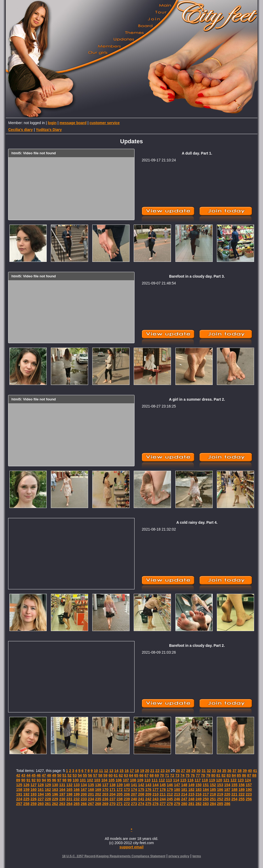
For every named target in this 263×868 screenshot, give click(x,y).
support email (132, 847)
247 (184, 799)
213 (177, 794)
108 (133, 780)
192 (26, 794)
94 (44, 780)
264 (69, 804)
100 (76, 780)
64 (131, 775)
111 (155, 780)
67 (147, 775)
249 (198, 799)
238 (120, 799)
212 (170, 794)
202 (98, 794)
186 (220, 790)
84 (234, 775)
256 (249, 799)
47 (44, 775)
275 (148, 804)
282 (198, 804)
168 (91, 790)
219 (220, 794)
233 (84, 799)
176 (148, 790)
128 (41, 785)
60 (111, 775)
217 (206, 794)
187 (227, 790)
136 (98, 785)
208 (141, 794)
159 (26, 790)
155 (234, 785)
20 (147, 771)
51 (65, 775)
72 (172, 775)
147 (177, 785)
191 (19, 794)
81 (218, 775)
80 (213, 775)
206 (127, 794)
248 (191, 799)
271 (120, 804)
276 (155, 804)
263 (62, 804)
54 (80, 775)
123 (241, 780)
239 (127, 799)
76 (193, 775)
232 (76, 799)
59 (105, 775)
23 (163, 771)
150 (198, 785)
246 (177, 799)
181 (184, 790)
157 (249, 785)
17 (132, 771)
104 (104, 780)
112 (162, 780)
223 (249, 794)
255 (242, 799)
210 (155, 794)
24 (168, 771)
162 (48, 790)
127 (33, 785)
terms (197, 856)
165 (69, 790)
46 (39, 775)
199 (76, 794)
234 (91, 799)
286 (227, 804)
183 (198, 790)
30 (198, 771)
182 (191, 790)
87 (249, 775)
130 (55, 785)
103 (97, 780)
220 (227, 794)
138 (112, 785)
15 (122, 771)
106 (119, 780)
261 (48, 804)
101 (83, 780)
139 (120, 785)
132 (69, 785)
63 (126, 775)
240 (134, 799)
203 (105, 794)
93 (39, 780)
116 (190, 780)
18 (137, 771)
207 (134, 794)
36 (229, 771)
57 (95, 775)
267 (91, 804)
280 (184, 804)
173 (127, 790)
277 (163, 804)
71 (167, 775)
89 (18, 780)
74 (183, 775)
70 (162, 775)
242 (148, 799)
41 (255, 771)
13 (111, 771)
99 (69, 780)
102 (90, 780)
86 (244, 775)
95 (49, 780)
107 (126, 780)
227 (41, 799)
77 (198, 775)
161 (41, 790)
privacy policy (179, 856)
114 (176, 780)
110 (147, 780)
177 (155, 790)
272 (127, 804)
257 (19, 804)
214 (184, 794)
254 (234, 799)
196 (55, 794)
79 (208, 775)
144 (155, 785)
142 (141, 785)
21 (152, 771)
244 (163, 799)
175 (141, 790)
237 (112, 799)
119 (212, 780)
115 (183, 780)
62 (121, 775)
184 (206, 790)
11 (101, 771)
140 (127, 785)
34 (219, 771)
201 (91, 794)
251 (213, 799)
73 (177, 775)
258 (26, 804)
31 (204, 771)
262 (55, 804)
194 (41, 794)
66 (141, 775)
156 (242, 785)
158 (19, 790)
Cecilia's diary (21, 130)
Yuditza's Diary (49, 130)
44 (29, 775)
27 (183, 771)
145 (163, 785)
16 (127, 771)
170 (105, 790)
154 (227, 785)
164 (62, 790)
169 (98, 790)
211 (163, 794)
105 (112, 780)
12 (106, 771)
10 (96, 771)
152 (213, 785)
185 (213, 790)
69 (157, 775)
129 (48, 785)
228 (48, 799)
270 (112, 804)
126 (26, 785)
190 (249, 790)
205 (120, 794)
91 (29, 780)
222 (242, 794)
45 (34, 775)
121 (226, 780)
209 (148, 794)
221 (234, 794)
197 (62, 794)
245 (170, 799)
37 (234, 771)
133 (76, 785)
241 (141, 799)
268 (98, 804)
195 (48, 794)
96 (54, 780)
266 (84, 804)
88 (254, 775)
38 (240, 771)
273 (134, 804)
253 (227, 799)
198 (69, 794)
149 (191, 785)
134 (84, 785)
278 (170, 804)
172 (120, 790)
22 (158, 771)
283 (206, 804)
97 (59, 780)
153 (220, 785)
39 (245, 771)
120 (219, 780)
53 (75, 775)
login (52, 123)
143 (148, 785)
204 (112, 794)
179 (170, 790)
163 (55, 790)
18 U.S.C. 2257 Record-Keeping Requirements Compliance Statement (114, 856)
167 (84, 790)
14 (116, 771)
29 (194, 771)
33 (214, 771)
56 (90, 775)
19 (142, 771)
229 (55, 799)
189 (242, 790)
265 (76, 804)
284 (213, 804)
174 (134, 790)
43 (23, 775)
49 (54, 775)
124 (248, 780)
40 (250, 771)
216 (198, 794)
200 (84, 794)
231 (69, 799)
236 (105, 799)
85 (239, 775)
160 (33, 790)
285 (220, 804)
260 (41, 804)
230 (62, 799)
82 (224, 775)
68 (152, 775)
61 (116, 775)
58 (100, 775)
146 (170, 785)
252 (220, 799)
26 (178, 771)
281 (191, 804)
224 (19, 799)
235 (98, 799)
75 (188, 775)
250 (206, 799)
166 (76, 790)
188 (234, 790)
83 (229, 775)
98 (65, 780)
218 (213, 794)
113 (169, 780)
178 (163, 790)
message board (73, 123)
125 (19, 785)
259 (33, 804)
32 (209, 771)
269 (105, 804)
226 (33, 799)
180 (177, 790)
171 (112, 790)
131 (62, 785)
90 (23, 780)
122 (234, 780)
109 (140, 780)
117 (198, 780)
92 (34, 780)
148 (184, 785)
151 (206, 785)
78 (203, 775)
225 (26, 799)
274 (141, 804)
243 (155, 799)
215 (191, 794)
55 (85, 775)
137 (105, 785)
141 (134, 785)
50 (59, 775)
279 (177, 804)
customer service (104, 123)
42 (18, 775)
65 (136, 775)
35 (224, 771)
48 (49, 775)
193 (33, 794)
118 (205, 780)
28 (188, 771)
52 (69, 775)
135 (91, 785)
